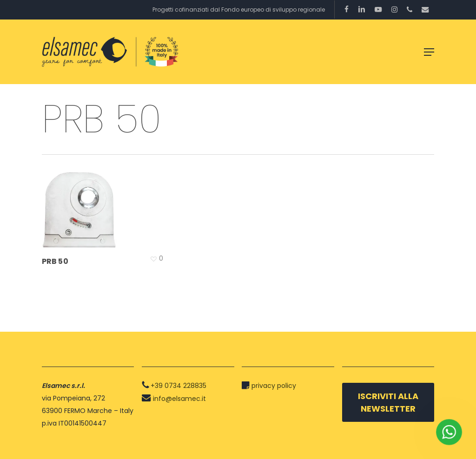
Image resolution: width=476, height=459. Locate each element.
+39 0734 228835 (178, 386)
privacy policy (274, 386)
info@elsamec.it (179, 399)
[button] (429, 52)
